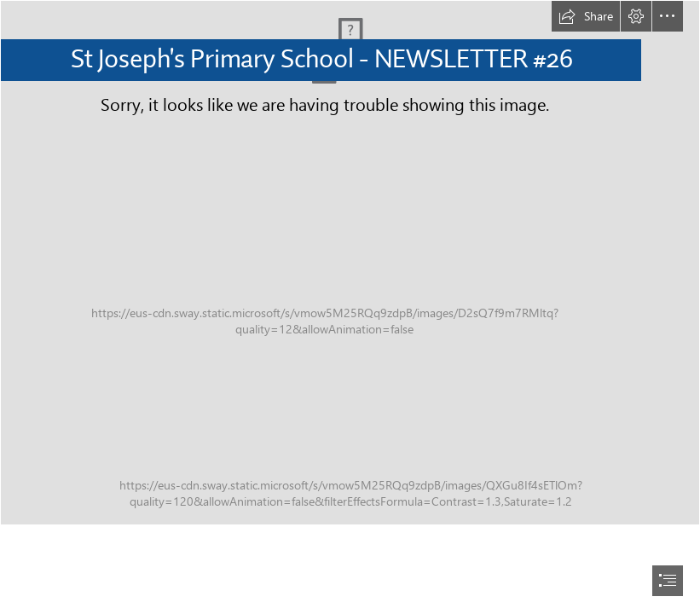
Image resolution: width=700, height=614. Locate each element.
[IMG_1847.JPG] (350, 263)
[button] (586, 16)
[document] (350, 307)
